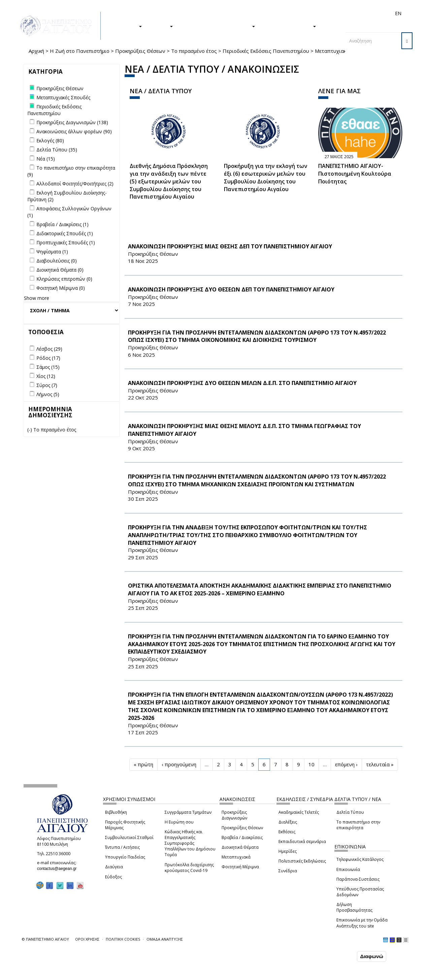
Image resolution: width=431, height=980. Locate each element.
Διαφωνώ (372, 956)
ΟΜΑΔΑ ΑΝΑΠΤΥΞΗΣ (165, 939)
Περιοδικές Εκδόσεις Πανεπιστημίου (266, 51)
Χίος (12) (46, 376)
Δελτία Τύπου (350, 812)
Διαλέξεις (288, 822)
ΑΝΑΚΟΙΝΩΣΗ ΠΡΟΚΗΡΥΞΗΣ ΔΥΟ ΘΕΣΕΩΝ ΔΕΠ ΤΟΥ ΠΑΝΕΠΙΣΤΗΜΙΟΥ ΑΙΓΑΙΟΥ (231, 289)
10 (311, 764)
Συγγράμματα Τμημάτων (188, 812)
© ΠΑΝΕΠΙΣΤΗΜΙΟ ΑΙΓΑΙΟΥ (45, 939)
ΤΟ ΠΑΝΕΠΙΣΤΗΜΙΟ (289, 26)
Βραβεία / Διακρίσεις (242, 837)
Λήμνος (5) (48, 394)
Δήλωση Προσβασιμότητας (354, 907)
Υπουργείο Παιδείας (125, 857)
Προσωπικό (326, 13)
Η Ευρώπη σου (179, 822)
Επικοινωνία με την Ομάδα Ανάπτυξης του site (362, 923)
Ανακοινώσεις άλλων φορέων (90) (74, 131)
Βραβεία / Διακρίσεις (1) (62, 224)
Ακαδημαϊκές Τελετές (299, 812)
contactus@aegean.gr (59, 869)
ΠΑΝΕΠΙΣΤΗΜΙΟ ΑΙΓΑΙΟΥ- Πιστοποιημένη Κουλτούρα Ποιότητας (355, 174)
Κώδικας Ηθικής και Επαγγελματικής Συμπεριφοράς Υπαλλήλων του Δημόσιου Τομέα (190, 843)
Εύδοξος (113, 877)
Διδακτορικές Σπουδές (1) (65, 233)
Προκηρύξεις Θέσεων (140, 51)
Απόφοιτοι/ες (278, 13)
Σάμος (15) (48, 367)
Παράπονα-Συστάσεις (358, 879)
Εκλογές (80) (50, 141)
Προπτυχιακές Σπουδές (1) (66, 242)
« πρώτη (143, 764)
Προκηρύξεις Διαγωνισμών (234, 815)
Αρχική (36, 51)
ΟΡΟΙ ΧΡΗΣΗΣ (87, 939)
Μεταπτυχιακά (236, 857)
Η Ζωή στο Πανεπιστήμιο (80, 51)
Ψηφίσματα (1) (52, 252)
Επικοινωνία (348, 869)
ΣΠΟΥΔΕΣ (127, 26)
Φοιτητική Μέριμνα (240, 867)
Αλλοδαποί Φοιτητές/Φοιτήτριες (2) (75, 184)
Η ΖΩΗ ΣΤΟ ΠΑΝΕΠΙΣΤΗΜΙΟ (217, 26)
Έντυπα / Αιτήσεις (122, 847)
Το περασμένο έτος (194, 51)
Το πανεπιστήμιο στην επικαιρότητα (358, 825)
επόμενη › (346, 764)
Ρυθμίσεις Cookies (67, 974)
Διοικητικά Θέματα (240, 847)
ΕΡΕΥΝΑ (161, 26)
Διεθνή (303, 13)
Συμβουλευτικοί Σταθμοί (129, 837)
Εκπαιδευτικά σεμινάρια (302, 842)
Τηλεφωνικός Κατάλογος (360, 859)
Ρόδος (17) (48, 358)
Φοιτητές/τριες (245, 13)
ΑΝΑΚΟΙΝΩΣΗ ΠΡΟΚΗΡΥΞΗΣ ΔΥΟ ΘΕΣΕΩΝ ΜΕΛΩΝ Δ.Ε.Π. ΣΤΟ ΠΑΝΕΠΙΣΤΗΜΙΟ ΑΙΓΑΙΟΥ (242, 383)
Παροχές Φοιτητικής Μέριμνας (125, 825)
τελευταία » (380, 764)
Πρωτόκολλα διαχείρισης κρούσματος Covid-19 (189, 868)
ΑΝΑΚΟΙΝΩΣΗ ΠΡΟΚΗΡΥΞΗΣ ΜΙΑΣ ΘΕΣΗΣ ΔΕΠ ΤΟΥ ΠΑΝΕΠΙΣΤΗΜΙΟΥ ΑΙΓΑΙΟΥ (230, 246)
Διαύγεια (114, 867)
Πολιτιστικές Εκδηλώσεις (302, 861)
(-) (30, 430)
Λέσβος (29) (49, 349)
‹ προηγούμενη (179, 764)
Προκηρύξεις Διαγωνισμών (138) (72, 122)
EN (398, 13)
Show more (37, 298)
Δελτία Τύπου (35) (57, 150)
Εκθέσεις (287, 832)
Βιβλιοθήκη (116, 812)
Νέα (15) (46, 159)
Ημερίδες (288, 851)
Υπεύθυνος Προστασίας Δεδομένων (360, 892)
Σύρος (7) (47, 385)
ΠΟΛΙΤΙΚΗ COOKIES (123, 939)
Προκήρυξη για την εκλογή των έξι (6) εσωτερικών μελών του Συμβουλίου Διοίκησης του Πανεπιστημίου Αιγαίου (266, 178)
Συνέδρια (288, 871)
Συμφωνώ (341, 956)
